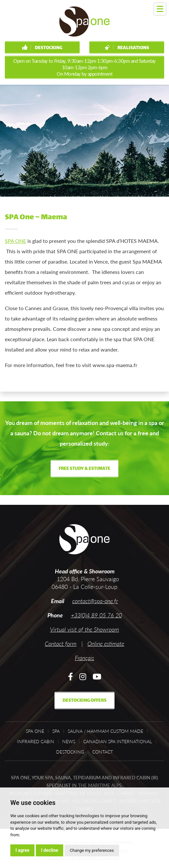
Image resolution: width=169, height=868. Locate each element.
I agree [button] (22, 850)
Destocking (42, 48)
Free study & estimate (84, 469)
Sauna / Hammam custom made (105, 731)
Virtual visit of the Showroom (84, 629)
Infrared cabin (36, 742)
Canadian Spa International (118, 742)
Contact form (61, 644)
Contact (103, 752)
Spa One (35, 731)
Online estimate (106, 644)
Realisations (127, 48)
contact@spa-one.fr (95, 601)
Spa (56, 731)
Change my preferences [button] (92, 850)
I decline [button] (50, 850)
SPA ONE (15, 241)
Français (84, 658)
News (69, 742)
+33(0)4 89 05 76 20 (96, 615)
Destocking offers (84, 701)
